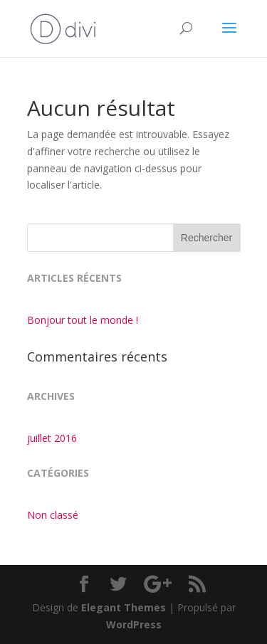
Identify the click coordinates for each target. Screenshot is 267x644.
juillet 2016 (52, 438)
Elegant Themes (124, 607)
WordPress (134, 624)
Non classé (53, 515)
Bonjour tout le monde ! (83, 320)
